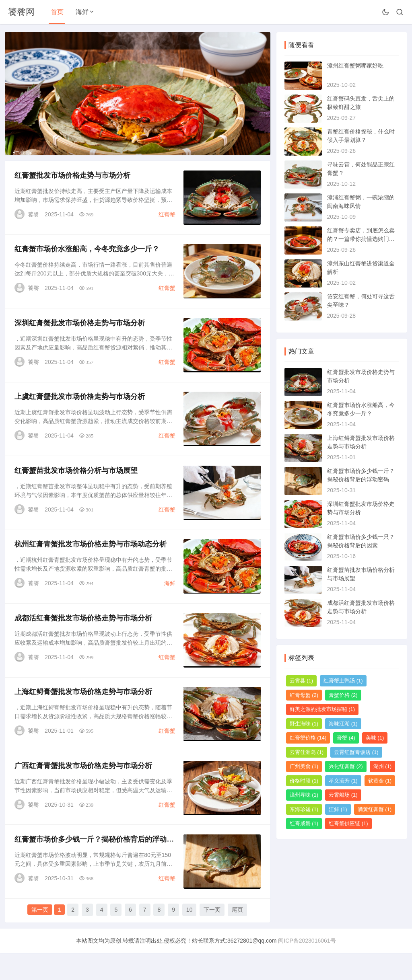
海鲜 (82, 12)
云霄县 (302, 681)
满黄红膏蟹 (375, 809)
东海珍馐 (304, 809)
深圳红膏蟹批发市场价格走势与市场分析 (80, 343)
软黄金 (380, 781)
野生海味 (304, 724)
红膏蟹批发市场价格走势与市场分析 (73, 194)
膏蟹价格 (343, 695)
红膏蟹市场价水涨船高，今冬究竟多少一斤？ (87, 269)
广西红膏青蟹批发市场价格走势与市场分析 (84, 792)
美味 (375, 738)
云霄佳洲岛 (307, 752)
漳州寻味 (304, 795)
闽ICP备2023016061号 (307, 968)
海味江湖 (343, 724)
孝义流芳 (343, 781)
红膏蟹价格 (308, 738)
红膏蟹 (167, 233)
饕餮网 (21, 12)
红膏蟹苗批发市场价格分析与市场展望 (76, 493)
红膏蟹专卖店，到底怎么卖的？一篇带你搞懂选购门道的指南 (361, 239)
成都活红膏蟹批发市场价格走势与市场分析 (84, 643)
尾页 (237, 937)
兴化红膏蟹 (346, 766)
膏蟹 (346, 738)
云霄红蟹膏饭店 (356, 752)
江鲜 (338, 809)
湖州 (383, 766)
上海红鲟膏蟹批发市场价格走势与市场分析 (84, 717)
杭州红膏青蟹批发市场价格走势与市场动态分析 (91, 568)
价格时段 (304, 781)
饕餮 (34, 233)
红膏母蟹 (304, 695)
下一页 (212, 937)
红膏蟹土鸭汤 (343, 681)
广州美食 (304, 766)
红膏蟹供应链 (348, 823)
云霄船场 (343, 795)
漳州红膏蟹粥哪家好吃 (355, 66)
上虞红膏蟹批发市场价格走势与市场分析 (80, 418)
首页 (57, 12)
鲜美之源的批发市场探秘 (322, 709)
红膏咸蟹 (304, 823)
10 (190, 937)
